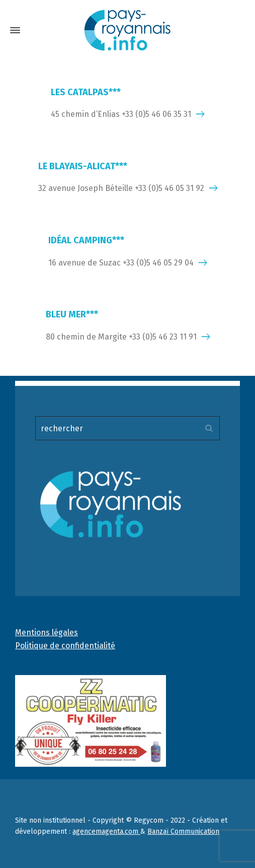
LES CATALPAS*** (86, 92)
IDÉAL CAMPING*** (86, 240)
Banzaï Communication (183, 831)
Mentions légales (47, 632)
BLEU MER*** (72, 314)
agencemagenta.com (106, 831)
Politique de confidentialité (65, 646)
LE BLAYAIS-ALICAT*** (83, 166)
